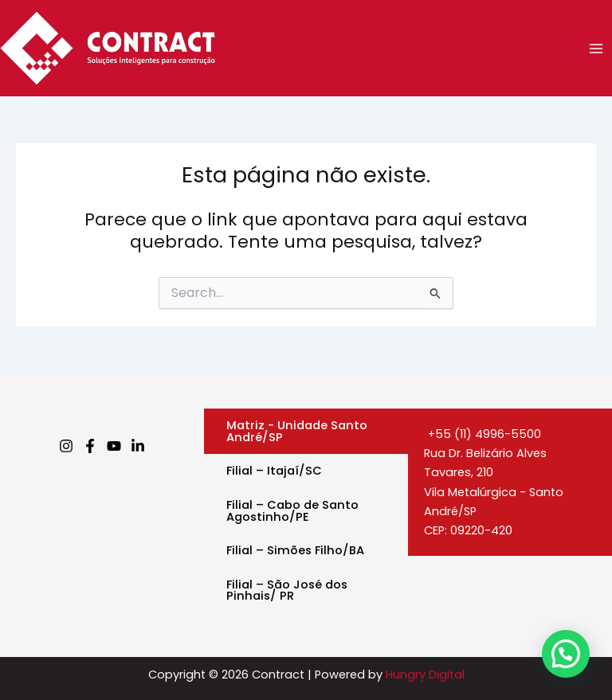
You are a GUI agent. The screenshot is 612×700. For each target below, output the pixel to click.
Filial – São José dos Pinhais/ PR (287, 591)
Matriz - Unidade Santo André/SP (297, 431)
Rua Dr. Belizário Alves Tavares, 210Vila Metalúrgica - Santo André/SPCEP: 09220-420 (494, 491)
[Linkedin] (138, 446)
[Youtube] (114, 446)
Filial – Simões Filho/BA (295, 550)
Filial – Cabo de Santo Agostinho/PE (292, 511)
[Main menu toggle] (596, 48)
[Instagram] (66, 446)
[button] (566, 654)
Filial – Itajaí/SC (274, 471)
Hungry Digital (425, 675)
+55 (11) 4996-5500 (483, 434)
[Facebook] (90, 446)
